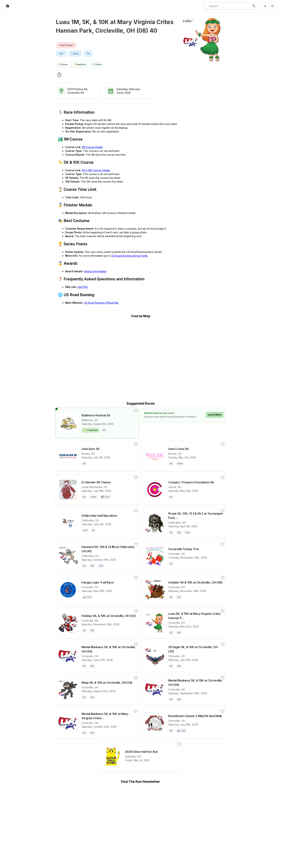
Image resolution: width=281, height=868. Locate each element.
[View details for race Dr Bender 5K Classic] (97, 490)
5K (88, 54)
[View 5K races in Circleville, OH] (88, 53)
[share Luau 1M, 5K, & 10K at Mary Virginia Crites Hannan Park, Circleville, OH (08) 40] (59, 74)
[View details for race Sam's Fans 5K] (184, 456)
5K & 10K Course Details (96, 170)
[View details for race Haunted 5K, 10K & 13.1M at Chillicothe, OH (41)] (97, 556)
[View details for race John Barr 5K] (97, 456)
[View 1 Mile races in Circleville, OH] (75, 53)
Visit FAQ (82, 287)
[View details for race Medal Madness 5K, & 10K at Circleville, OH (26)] (97, 657)
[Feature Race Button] (79, 64)
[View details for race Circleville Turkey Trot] (184, 556)
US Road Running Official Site (101, 303)
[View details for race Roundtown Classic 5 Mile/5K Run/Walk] (184, 723)
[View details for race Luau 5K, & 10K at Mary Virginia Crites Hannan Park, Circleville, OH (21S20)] (184, 623)
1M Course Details (92, 147)
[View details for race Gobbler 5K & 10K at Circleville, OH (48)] (184, 590)
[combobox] (228, 6)
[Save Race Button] (63, 64)
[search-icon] (254, 6)
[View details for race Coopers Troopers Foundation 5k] (184, 490)
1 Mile (75, 54)
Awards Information (95, 271)
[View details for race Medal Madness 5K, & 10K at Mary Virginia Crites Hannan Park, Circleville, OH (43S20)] (97, 723)
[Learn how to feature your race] (184, 415)
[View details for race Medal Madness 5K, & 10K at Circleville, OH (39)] (184, 690)
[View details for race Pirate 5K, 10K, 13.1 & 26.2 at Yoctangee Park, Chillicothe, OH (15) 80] (184, 523)
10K (61, 54)
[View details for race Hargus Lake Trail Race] (97, 590)
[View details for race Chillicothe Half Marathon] (97, 523)
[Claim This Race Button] (97, 64)
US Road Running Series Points (129, 256)
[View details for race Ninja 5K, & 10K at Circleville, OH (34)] (97, 690)
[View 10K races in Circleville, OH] (61, 53)
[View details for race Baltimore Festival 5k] (97, 423)
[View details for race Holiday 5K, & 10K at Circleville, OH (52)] (97, 623)
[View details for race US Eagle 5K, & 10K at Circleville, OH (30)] (184, 657)
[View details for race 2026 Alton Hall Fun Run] (140, 757)
